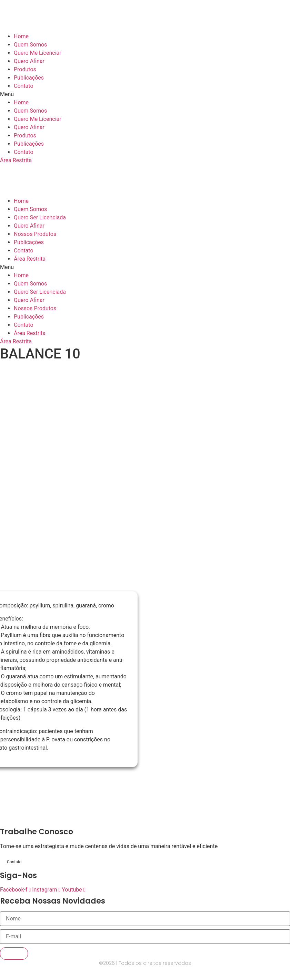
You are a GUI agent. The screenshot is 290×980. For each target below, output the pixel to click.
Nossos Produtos (35, 234)
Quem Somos (30, 45)
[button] (145, 94)
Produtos (25, 69)
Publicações (29, 78)
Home (21, 36)
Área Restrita (30, 259)
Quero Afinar (29, 61)
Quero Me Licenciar (38, 53)
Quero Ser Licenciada (40, 217)
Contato (24, 86)
